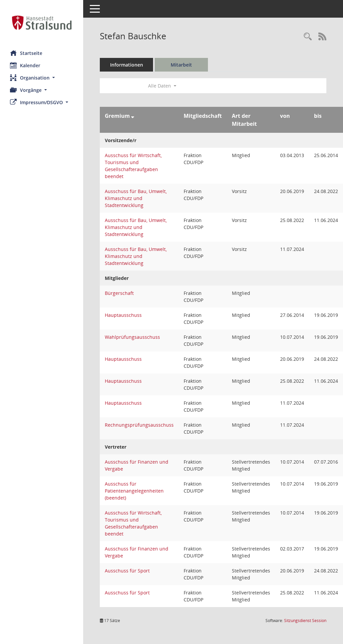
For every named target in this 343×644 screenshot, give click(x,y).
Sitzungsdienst (305, 621)
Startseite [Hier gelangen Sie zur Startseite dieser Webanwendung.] (26, 53)
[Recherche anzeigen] (308, 37)
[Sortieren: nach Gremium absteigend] (133, 116)
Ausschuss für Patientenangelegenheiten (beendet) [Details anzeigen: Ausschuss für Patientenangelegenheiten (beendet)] (134, 491)
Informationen (127, 65)
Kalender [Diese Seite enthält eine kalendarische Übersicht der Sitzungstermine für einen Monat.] (25, 65)
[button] (42, 78)
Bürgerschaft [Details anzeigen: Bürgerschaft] (119, 293)
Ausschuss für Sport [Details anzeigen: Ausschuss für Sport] (127, 571)
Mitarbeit (181, 65)
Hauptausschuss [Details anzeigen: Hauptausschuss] (123, 315)
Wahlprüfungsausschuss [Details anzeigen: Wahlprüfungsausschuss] (132, 337)
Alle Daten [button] (162, 86)
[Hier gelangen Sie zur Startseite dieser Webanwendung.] (42, 23)
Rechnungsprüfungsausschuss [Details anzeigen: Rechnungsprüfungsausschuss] (139, 425)
